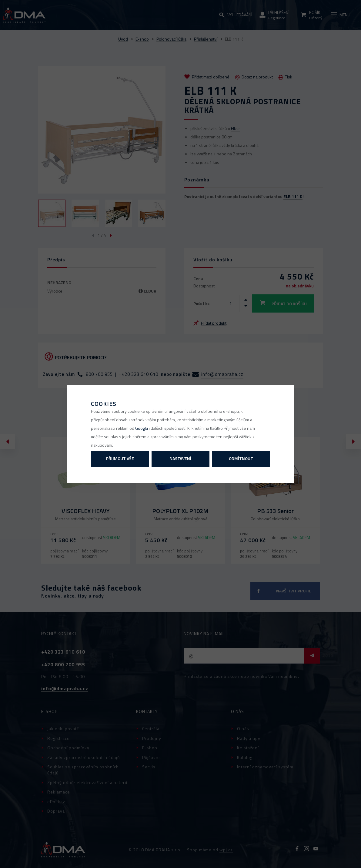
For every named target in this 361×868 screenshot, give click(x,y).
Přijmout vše (120, 458)
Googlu (142, 428)
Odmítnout (241, 458)
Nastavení (180, 458)
